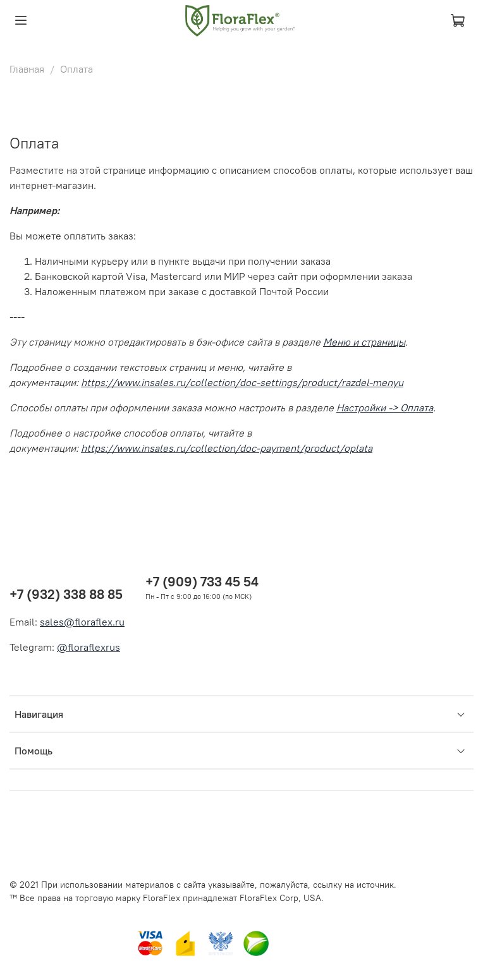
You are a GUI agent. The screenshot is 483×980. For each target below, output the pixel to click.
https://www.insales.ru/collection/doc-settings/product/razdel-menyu (242, 382)
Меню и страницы (364, 342)
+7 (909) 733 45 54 (202, 582)
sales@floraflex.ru (82, 622)
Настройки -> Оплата (385, 408)
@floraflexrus (89, 647)
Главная (27, 69)
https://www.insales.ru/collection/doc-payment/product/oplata (227, 448)
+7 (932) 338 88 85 (66, 594)
